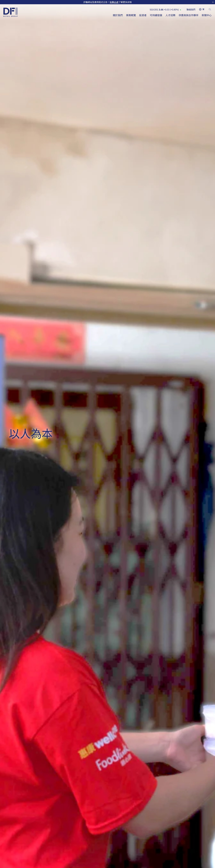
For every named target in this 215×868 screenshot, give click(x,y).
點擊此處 (114, 2)
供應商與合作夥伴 (189, 15)
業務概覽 (131, 15)
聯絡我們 (191, 9)
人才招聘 (170, 15)
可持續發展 (156, 15)
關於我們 (118, 15)
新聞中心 (207, 15)
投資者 (143, 15)
